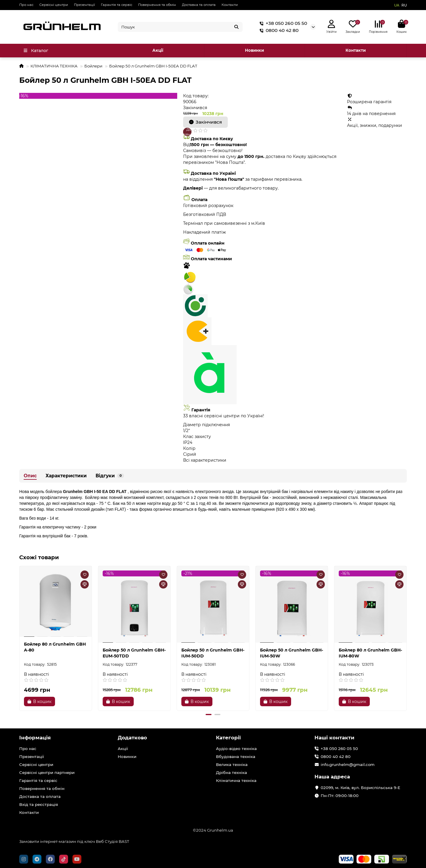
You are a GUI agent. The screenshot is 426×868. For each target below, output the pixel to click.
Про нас (26, 5)
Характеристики (66, 476)
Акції (158, 50)
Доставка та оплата (199, 5)
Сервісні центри (54, 5)
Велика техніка (232, 764)
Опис (30, 476)
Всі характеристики (205, 460)
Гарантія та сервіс (117, 5)
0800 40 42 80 (278, 30)
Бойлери (93, 66)
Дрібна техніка (231, 772)
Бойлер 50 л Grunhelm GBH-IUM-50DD (213, 653)
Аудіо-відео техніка (236, 749)
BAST (124, 841)
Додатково (132, 738)
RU (404, 5)
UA (397, 5)
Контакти (230, 5)
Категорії (228, 738)
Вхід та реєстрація (39, 804)
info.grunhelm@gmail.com (348, 764)
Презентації (84, 5)
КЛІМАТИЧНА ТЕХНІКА (54, 66)
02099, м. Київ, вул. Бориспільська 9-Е (360, 788)
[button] (209, 715)
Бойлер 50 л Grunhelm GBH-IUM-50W (292, 653)
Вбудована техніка (236, 757)
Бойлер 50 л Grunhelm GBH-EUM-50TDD (134, 653)
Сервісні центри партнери (47, 772)
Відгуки (110, 476)
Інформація (35, 738)
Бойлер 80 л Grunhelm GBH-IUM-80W (370, 653)
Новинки (254, 50)
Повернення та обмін (157, 5)
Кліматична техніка (236, 780)
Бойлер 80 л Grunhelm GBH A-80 (55, 647)
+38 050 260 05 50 (282, 23)
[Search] (180, 27)
